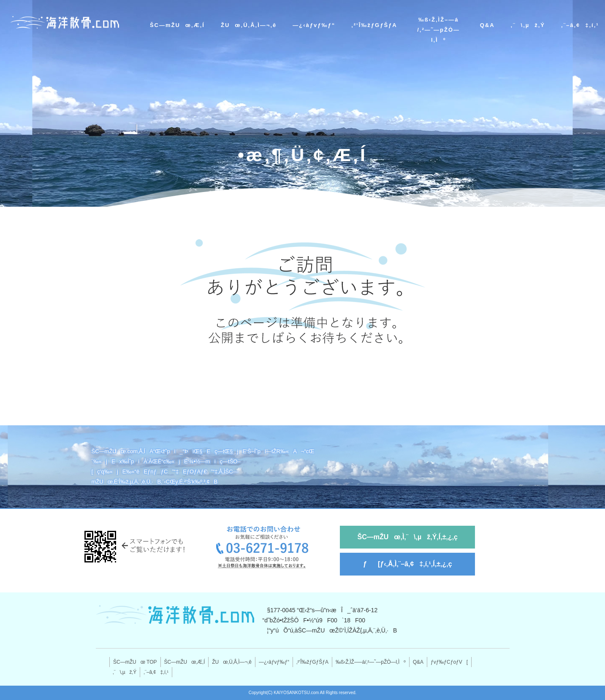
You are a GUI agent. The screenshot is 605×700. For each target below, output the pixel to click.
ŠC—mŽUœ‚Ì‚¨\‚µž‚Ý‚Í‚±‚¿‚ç (408, 537)
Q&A (487, 25)
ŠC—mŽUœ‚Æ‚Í (177, 25)
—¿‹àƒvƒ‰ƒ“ (314, 25)
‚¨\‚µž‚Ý (528, 25)
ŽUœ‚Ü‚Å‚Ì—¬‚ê (249, 25)
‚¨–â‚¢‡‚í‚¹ (580, 25)
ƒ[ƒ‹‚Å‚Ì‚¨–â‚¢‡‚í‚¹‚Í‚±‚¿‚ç (408, 564)
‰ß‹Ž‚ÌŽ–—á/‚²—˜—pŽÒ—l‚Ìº (438, 30)
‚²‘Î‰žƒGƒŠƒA (374, 25)
